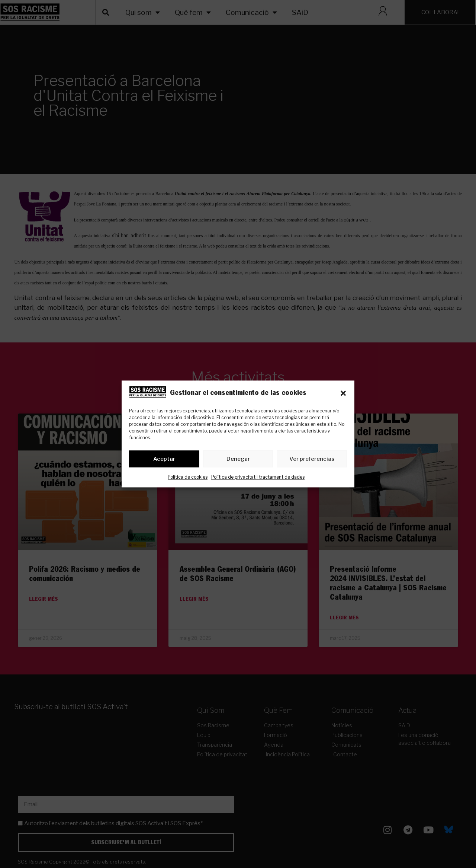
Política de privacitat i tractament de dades (258, 477)
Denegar (238, 459)
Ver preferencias (312, 459)
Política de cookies (188, 477)
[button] (343, 393)
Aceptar (164, 459)
